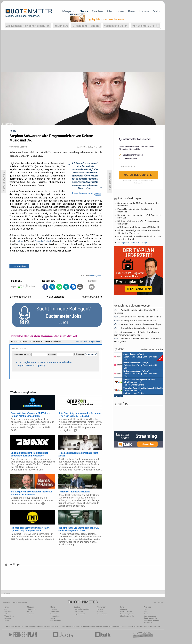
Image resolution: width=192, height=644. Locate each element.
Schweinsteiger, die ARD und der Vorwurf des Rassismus (138, 204)
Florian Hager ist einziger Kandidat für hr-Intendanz (136, 210)
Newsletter (8, 612)
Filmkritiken (43, 626)
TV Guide (84, 626)
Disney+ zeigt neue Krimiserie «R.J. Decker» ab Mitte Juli (139, 216)
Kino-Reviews (102, 614)
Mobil (6, 614)
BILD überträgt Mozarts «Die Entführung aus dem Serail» (138, 222)
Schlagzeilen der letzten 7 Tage (132, 242)
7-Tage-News (9, 616)
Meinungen (116, 11)
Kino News (11, 626)
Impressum (148, 623)
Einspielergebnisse (127, 614)
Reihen (30, 612)
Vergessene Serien (116, 26)
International (55, 616)
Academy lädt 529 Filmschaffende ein (135, 321)
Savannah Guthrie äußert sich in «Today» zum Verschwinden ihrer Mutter (136, 333)
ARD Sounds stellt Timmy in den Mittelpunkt (138, 227)
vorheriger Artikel (20, 297)
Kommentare (19, 266)
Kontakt (147, 614)
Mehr (157, 11)
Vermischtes (55, 612)
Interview (30, 614)
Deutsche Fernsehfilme (141, 626)
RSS (5, 609)
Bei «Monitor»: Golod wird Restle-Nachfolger (138, 324)
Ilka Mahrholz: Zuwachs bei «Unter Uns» (136, 328)
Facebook (7, 618)
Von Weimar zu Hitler (145, 26)
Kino (132, 11)
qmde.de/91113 (96, 276)
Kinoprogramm (126, 626)
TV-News (54, 609)
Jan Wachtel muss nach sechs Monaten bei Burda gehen (138, 340)
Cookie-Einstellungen (152, 620)
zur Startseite (55, 297)
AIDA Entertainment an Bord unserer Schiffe (134, 382)
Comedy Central (43, 241)
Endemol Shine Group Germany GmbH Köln (138, 357)
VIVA (20, 241)
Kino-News (124, 609)
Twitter (6, 621)
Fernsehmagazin (31, 626)
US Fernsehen (53, 626)
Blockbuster (92, 626)
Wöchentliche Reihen (82, 609)
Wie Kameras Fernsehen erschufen (28, 26)
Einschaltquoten (73, 626)
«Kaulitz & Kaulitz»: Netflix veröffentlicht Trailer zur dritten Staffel (139, 238)
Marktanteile (78, 612)
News (84, 11)
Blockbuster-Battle (127, 616)
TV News (63, 626)
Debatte (100, 609)
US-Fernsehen (56, 621)
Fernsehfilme (103, 626)
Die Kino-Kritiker (126, 612)
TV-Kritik (100, 612)
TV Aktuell (20, 626)
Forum (144, 11)
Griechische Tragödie (86, 26)
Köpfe (53, 618)
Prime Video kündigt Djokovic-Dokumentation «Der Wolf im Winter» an (139, 232)
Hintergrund (32, 609)
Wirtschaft (54, 614)
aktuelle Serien (114, 626)
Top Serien (155, 626)
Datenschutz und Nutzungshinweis (150, 617)
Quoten (97, 11)
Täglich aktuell (79, 614)
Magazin (69, 11)
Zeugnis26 (61, 26)
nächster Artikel (92, 297)
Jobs (146, 612)
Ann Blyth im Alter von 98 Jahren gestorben (137, 317)
